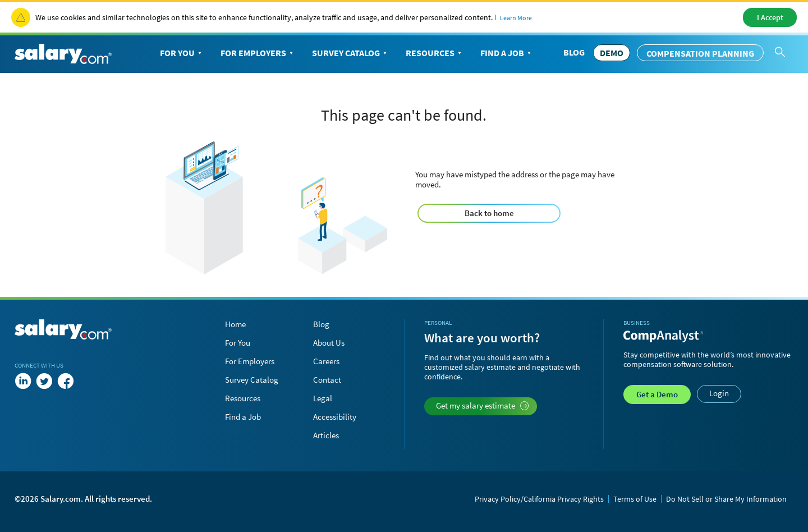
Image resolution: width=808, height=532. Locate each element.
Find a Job (507, 53)
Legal (323, 398)
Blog (574, 52)
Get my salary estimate (482, 405)
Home (235, 324)
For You (182, 53)
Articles (326, 435)
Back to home (489, 213)
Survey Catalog (350, 53)
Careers (326, 361)
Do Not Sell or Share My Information (726, 499)
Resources (435, 53)
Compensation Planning (700, 53)
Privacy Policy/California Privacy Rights (539, 499)
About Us (329, 343)
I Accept (770, 17)
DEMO (612, 53)
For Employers (258, 53)
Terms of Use (635, 499)
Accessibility (335, 417)
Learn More (516, 18)
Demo (657, 394)
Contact (327, 380)
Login (719, 393)
